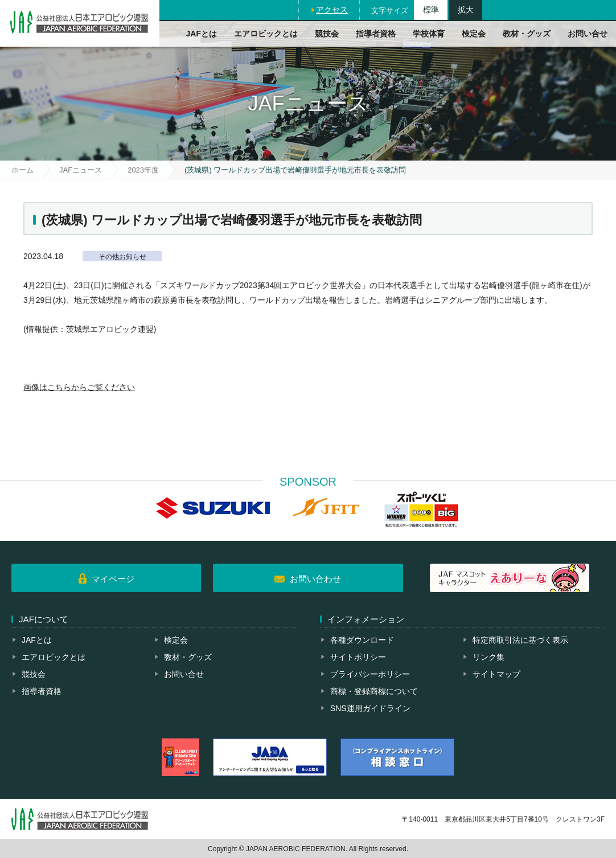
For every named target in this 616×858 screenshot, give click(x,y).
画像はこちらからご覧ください (79, 387)
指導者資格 (376, 34)
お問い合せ (588, 34)
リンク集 (488, 657)
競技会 (327, 34)
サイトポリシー (358, 657)
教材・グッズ (527, 34)
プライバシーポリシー (370, 674)
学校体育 (429, 34)
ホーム (22, 170)
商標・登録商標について (374, 691)
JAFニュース (81, 170)
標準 (431, 10)
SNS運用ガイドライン (370, 708)
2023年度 (143, 170)
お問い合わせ (315, 579)
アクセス (332, 10)
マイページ (113, 579)
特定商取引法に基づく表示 (520, 640)
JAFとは (202, 34)
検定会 (474, 34)
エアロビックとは (266, 34)
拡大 (466, 10)
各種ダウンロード (362, 640)
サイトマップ (496, 674)
